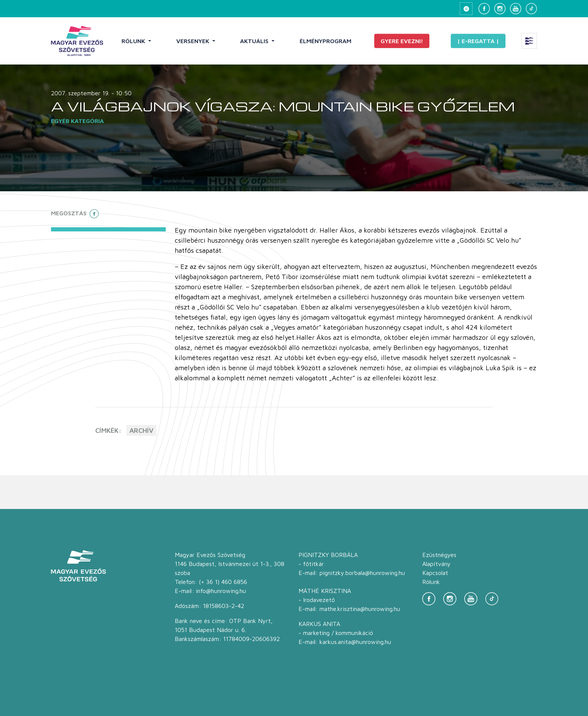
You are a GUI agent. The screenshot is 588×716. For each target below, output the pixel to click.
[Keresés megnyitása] (466, 9)
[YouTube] (516, 9)
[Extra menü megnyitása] (529, 41)
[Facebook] (484, 9)
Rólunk (134, 41)
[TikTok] (531, 9)
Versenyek (193, 41)
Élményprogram (325, 41)
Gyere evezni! (402, 41)
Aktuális (255, 41)
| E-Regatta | (478, 41)
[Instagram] (500, 9)
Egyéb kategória (77, 121)
